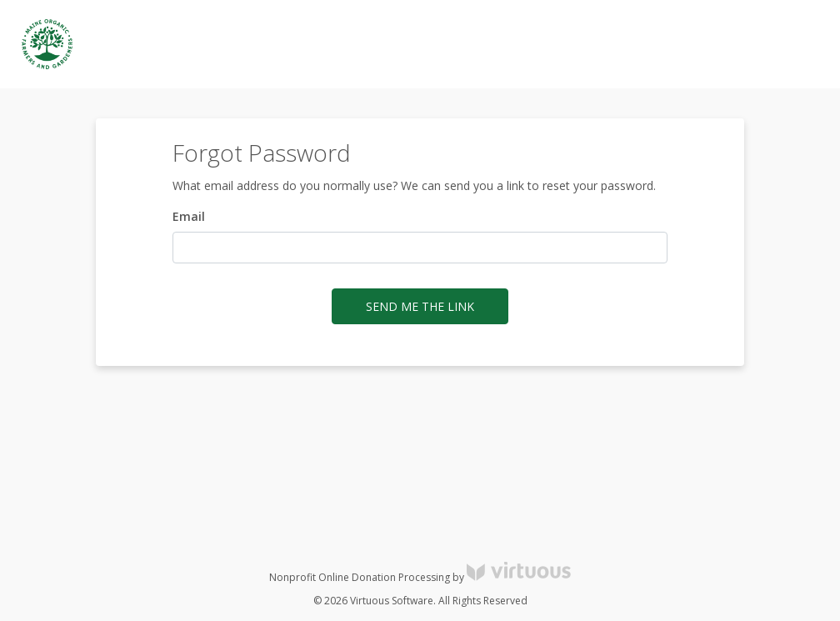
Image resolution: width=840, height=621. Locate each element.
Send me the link (420, 306)
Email (189, 216)
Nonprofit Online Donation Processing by (420, 577)
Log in (677, 45)
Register (735, 45)
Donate (798, 45)
